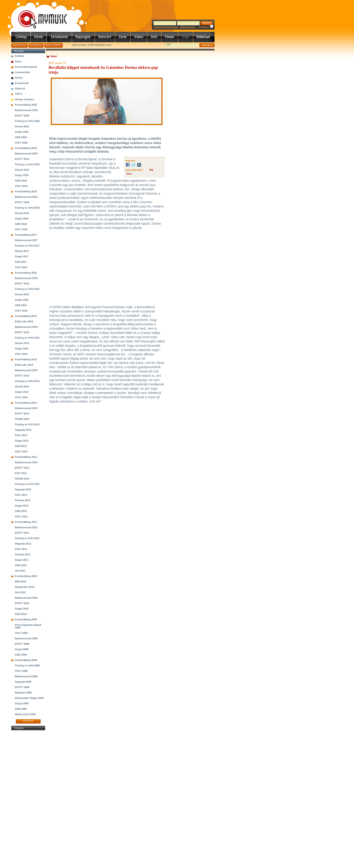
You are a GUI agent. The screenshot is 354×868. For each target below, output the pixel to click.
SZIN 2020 (21, 137)
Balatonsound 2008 (26, 676)
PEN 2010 (21, 582)
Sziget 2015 (22, 349)
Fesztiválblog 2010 (26, 576)
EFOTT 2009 (22, 644)
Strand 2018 (22, 213)
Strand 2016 (22, 294)
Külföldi (20, 56)
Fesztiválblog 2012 (26, 457)
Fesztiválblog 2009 (26, 619)
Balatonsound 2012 (26, 462)
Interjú (19, 78)
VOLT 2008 (21, 671)
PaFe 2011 (21, 549)
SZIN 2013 (21, 446)
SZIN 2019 (21, 181)
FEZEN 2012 (22, 479)
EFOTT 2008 (22, 687)
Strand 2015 (22, 343)
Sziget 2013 (22, 441)
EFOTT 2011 (22, 533)
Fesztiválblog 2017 (26, 235)
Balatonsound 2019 (26, 154)
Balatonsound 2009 (26, 638)
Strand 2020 (22, 126)
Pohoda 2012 (23, 500)
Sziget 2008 (22, 703)
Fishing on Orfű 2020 (27, 121)
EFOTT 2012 (22, 468)
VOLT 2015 (21, 354)
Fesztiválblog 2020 (26, 105)
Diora (129, 174)
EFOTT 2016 (22, 284)
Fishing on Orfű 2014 (27, 381)
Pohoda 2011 (23, 554)
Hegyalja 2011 (23, 544)
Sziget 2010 (22, 609)
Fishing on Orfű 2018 (27, 208)
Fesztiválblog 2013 (26, 403)
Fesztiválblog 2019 (26, 148)
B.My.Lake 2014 (24, 365)
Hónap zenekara (24, 99)
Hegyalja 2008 (23, 682)
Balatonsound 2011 (26, 527)
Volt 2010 (20, 592)
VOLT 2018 (21, 229)
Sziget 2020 (22, 132)
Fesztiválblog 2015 (26, 316)
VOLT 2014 (21, 397)
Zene (123, 37)
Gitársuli (20, 88)
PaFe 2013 (21, 435)
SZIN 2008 (21, 709)
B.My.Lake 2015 (24, 321)
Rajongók (83, 37)
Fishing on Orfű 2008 (27, 666)
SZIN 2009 (21, 655)
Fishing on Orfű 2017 (27, 246)
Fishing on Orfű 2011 (27, 538)
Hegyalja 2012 (23, 489)
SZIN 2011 (21, 565)
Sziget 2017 (22, 256)
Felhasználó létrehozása (166, 27)
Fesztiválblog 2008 (26, 660)
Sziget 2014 (22, 392)
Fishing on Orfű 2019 (27, 164)
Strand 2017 (22, 251)
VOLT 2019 (21, 186)
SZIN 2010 (21, 614)
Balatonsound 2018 (26, 197)
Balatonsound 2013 (26, 408)
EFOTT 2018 (22, 202)
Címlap (21, 37)
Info (154, 37)
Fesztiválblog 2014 (26, 359)
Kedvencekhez (20, 45)
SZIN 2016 (21, 305)
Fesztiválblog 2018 (26, 191)
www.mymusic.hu (39, 15)
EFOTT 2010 (22, 603)
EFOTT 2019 (22, 159)
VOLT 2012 (21, 517)
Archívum (28, 721)
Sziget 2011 (22, 560)
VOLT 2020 (21, 143)
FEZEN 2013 (22, 419)
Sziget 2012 (22, 506)
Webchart (204, 37)
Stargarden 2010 (25, 587)
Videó (139, 37)
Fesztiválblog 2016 (26, 273)
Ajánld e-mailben (54, 45)
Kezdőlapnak (36, 45)
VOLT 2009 (21, 633)
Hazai (18, 61)
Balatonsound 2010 (26, 598)
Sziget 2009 (22, 649)
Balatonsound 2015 (26, 327)
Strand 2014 (22, 386)
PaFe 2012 (21, 495)
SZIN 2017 (21, 262)
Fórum (170, 37)
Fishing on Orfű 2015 (27, 338)
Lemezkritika (22, 72)
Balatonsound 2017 (26, 240)
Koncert (105, 37)
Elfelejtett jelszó (188, 27)
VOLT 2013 (21, 451)
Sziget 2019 (22, 175)
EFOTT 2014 (22, 376)
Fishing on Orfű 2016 (27, 289)
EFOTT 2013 (22, 414)
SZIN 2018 (21, 224)
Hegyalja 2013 (23, 430)
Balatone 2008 (23, 693)
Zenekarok (59, 37)
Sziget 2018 (22, 219)
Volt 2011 (20, 571)
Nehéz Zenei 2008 (25, 714)
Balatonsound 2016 (26, 278)
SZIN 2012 (21, 511)
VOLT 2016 (21, 311)
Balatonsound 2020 (26, 110)
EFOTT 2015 (22, 332)
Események (22, 83)
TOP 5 (18, 94)
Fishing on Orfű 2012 (27, 484)
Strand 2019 (22, 170)
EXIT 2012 (21, 473)
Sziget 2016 (22, 300)
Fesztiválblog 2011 (26, 522)
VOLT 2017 (21, 267)
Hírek (39, 37)
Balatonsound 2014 (26, 370)
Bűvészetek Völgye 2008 (29, 698)
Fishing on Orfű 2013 (27, 424)
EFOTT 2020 (22, 116)
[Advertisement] (28, 799)
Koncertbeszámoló (26, 67)
